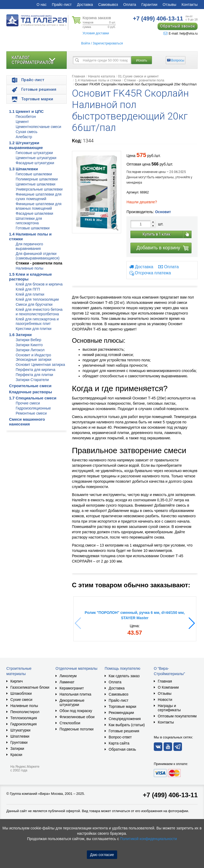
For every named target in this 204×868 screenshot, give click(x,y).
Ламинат (67, 682)
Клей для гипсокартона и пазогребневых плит (37, 321)
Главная (78, 76)
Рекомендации (121, 713)
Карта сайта (119, 743)
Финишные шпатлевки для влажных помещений (39, 206)
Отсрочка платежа (153, 273)
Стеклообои (70, 723)
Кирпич (16, 681)
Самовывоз (108, 5)
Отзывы (169, 5)
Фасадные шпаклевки (34, 213)
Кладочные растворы (31, 392)
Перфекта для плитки (34, 375)
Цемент (22, 122)
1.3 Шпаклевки (24, 169)
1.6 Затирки (20, 335)
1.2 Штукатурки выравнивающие (26, 145)
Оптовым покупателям (177, 716)
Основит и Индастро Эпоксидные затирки (33, 357)
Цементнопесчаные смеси (38, 127)
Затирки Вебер (28, 340)
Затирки (17, 749)
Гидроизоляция (24, 724)
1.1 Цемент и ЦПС (26, 111)
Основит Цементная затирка (40, 365)
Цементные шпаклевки (35, 184)
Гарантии (149, 5)
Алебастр (24, 137)
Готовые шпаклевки (33, 228)
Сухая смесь (27, 132)
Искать (142, 60)
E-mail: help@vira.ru (181, 34)
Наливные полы (29, 268)
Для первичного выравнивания (29, 246)
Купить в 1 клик (157, 234)
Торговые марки (122, 706)
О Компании (168, 687)
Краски (16, 755)
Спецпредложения (125, 719)
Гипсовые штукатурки (34, 153)
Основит (163, 212)
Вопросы (178, 60)
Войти (86, 43)
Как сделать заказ (124, 676)
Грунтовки (19, 742)
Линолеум (68, 676)
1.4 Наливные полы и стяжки (98, 80)
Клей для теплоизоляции (37, 299)
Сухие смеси (21, 700)
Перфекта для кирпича (35, 370)
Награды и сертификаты (169, 708)
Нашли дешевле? (142, 202)
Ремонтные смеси (31, 413)
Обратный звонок (178, 26)
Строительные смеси (30, 386)
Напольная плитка (75, 694)
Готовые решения (124, 731)
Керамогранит (72, 688)
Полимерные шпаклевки (37, 179)
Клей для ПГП (28, 289)
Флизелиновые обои (77, 717)
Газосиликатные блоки (30, 687)
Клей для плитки (30, 294)
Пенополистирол (25, 712)
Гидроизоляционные (33, 408)
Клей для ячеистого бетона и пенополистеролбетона (39, 312)
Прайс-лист (62, 5)
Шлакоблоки (21, 693)
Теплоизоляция (24, 718)
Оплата (130, 5)
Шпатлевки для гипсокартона (29, 221)
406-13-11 (158, 18)
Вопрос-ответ (120, 737)
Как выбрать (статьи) (127, 725)
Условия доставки (96, 33)
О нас (42, 5)
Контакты (190, 5)
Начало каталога (101, 76)
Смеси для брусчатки (34, 304)
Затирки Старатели (32, 380)
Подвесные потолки (76, 729)
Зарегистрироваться (108, 43)
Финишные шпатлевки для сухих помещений (39, 197)
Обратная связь (122, 749)
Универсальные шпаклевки (39, 189)
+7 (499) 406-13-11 (170, 795)
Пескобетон (26, 117)
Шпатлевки (20, 736)
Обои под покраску (76, 711)
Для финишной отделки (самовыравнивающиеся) (38, 256)
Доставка (85, 5)
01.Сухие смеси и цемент (138, 76)
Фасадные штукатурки (35, 163)
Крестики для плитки (34, 329)
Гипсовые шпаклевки (34, 174)
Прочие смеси (28, 403)
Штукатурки (20, 730)
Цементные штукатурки (36, 158)
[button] (191, 623)
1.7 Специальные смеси (33, 398)
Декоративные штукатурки (72, 702)
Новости (165, 700)
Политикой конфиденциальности (148, 839)
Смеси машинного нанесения (27, 422)
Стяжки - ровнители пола (39, 263)
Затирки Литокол (30, 350)
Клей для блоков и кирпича (39, 284)
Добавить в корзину (158, 248)
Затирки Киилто (29, 345)
